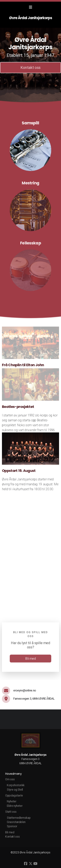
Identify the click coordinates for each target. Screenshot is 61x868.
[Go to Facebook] (26, 864)
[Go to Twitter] (31, 864)
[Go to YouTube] (35, 864)
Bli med (30, 659)
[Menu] (31, 7)
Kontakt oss (30, 68)
